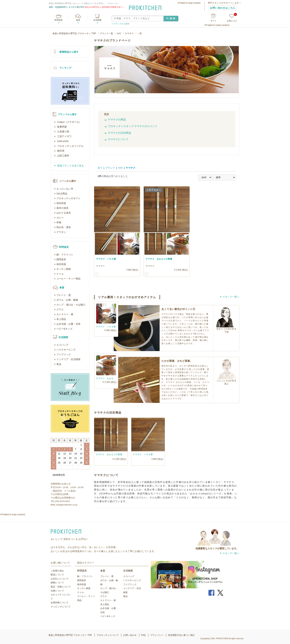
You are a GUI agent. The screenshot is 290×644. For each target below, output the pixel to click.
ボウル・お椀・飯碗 (67, 300)
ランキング (65, 68)
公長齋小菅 (63, 132)
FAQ (143, 635)
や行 (119, 33)
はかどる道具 (64, 213)
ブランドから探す (67, 114)
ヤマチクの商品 (117, 119)
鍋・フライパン (65, 255)
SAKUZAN (62, 141)
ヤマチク (129, 33)
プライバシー (157, 635)
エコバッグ (62, 345)
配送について (57, 575)
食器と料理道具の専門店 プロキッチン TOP (74, 33)
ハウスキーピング (66, 350)
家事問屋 (62, 127)
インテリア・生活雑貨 (68, 359)
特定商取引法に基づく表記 (181, 635)
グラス (60, 310)
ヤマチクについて (118, 139)
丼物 (59, 222)
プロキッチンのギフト (68, 198)
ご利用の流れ (57, 571)
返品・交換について (61, 587)
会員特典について (60, 603)
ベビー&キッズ (64, 329)
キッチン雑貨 (64, 269)
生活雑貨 (97, 20)
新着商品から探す (69, 52)
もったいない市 (65, 189)
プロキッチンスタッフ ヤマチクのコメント (133, 126)
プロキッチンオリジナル (70, 146)
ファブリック (64, 354)
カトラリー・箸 (65, 314)
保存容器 (61, 203)
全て (100, 168)
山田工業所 (63, 156)
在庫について (57, 591)
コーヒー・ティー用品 (68, 279)
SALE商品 (62, 194)
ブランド (110, 168)
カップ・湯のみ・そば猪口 (71, 305)
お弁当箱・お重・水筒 (68, 324)
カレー (60, 218)
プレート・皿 (64, 295)
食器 (78, 20)
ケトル (60, 274)
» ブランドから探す (121, 24)
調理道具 (61, 259)
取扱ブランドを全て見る (70, 166)
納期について (57, 583)
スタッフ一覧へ (231, 297)
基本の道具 (62, 208)
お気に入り (232, 18)
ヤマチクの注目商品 (119, 133)
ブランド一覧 (106, 33)
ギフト (214, 21)
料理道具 (59, 20)
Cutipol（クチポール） (69, 122)
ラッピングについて (61, 607)
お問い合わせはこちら (223, 8)
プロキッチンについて (108, 635)
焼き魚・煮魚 (64, 227)
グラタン (61, 232)
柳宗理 (60, 151)
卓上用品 (61, 319)
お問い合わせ (130, 635)
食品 (59, 364)
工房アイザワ (64, 136)
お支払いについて (60, 579)
